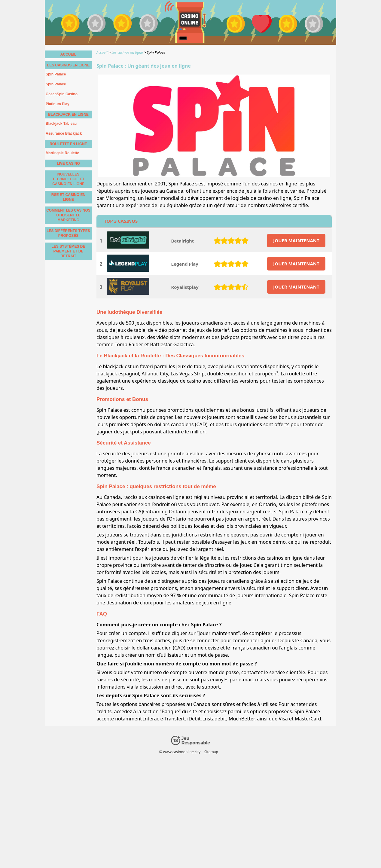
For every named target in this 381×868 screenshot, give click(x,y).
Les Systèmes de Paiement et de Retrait (68, 251)
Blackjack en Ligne (68, 115)
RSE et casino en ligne (68, 197)
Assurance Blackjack (64, 133)
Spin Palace (56, 74)
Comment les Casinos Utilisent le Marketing (68, 215)
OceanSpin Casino (62, 94)
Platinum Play (58, 104)
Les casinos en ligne (68, 65)
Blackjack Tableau (61, 124)
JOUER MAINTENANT (296, 240)
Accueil (68, 54)
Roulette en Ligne (68, 144)
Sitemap (211, 752)
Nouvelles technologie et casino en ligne (68, 179)
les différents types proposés (68, 233)
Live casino (68, 164)
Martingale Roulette (62, 153)
